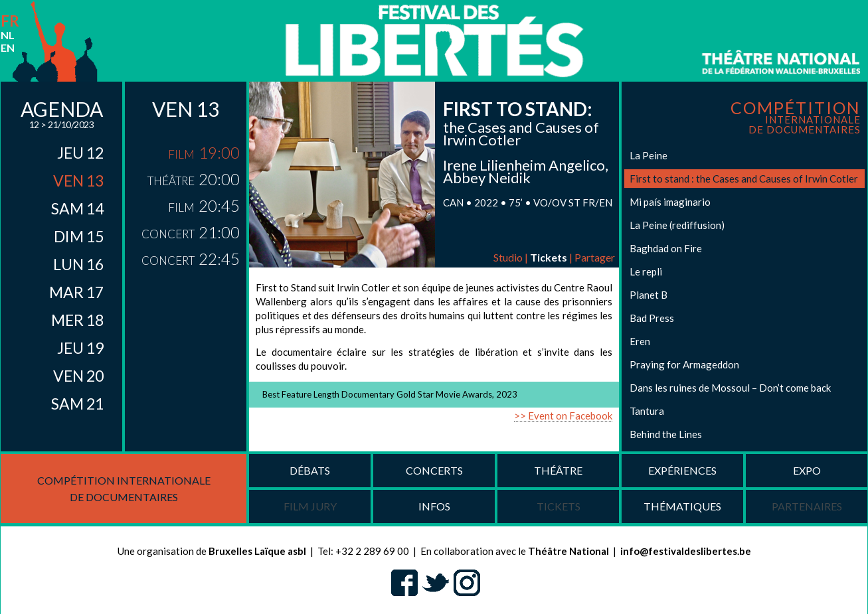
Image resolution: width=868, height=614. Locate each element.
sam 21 (77, 404)
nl (8, 35)
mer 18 (77, 320)
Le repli (646, 271)
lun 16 (78, 264)
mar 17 (76, 292)
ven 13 (78, 181)
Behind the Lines (666, 434)
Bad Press (652, 318)
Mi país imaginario (670, 202)
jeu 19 (80, 348)
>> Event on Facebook (563, 416)
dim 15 (79, 236)
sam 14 (77, 208)
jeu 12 (80, 153)
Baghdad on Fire (666, 248)
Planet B (649, 295)
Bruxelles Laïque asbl (257, 551)
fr (10, 21)
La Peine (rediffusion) (677, 225)
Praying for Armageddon (684, 364)
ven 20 (78, 376)
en (8, 47)
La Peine (649, 155)
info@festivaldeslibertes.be (686, 551)
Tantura (647, 411)
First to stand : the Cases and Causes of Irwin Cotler (744, 179)
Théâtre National (568, 551)
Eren (640, 341)
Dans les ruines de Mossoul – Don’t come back (730, 388)
